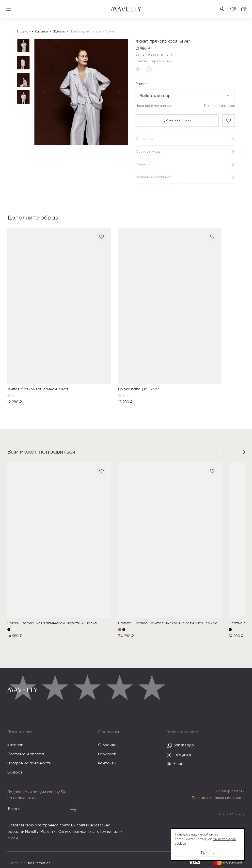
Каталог (42, 32)
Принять (208, 853)
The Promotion (38, 864)
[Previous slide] (43, 109)
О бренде (107, 746)
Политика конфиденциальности (218, 798)
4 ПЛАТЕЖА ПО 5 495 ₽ (155, 55)
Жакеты (59, 32)
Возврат (15, 773)
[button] (227, 453)
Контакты (107, 764)
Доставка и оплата (26, 755)
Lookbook (107, 755)
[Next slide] (120, 109)
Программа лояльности (29, 764)
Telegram (179, 756)
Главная (24, 32)
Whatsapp (180, 746)
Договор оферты (230, 792)
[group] (59, 317)
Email (175, 765)
